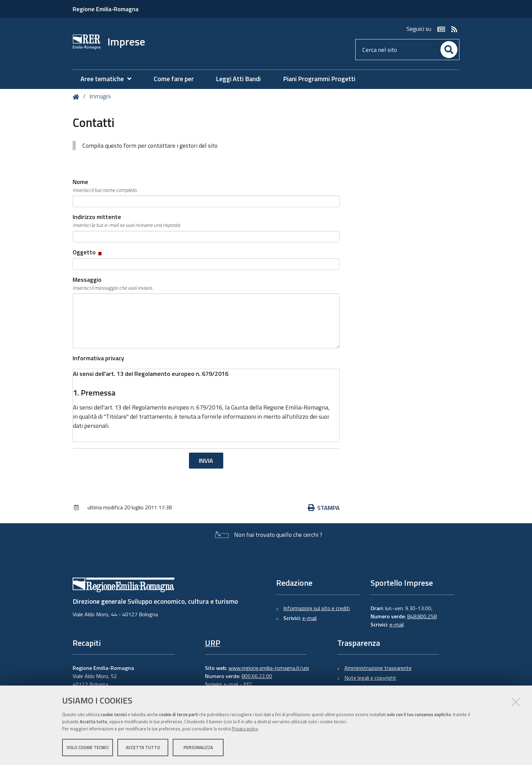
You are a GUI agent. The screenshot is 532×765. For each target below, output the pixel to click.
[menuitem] (109, 79)
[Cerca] (449, 50)
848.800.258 (422, 616)
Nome (105, 186)
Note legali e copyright (370, 678)
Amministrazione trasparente (378, 668)
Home (77, 97)
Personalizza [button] (198, 747)
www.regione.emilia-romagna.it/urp (269, 668)
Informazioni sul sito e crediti (317, 608)
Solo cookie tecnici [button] (88, 747)
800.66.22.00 (257, 676)
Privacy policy (245, 729)
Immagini (100, 96)
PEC (248, 684)
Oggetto (88, 252)
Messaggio (113, 284)
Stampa (324, 508)
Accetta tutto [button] (143, 747)
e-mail (309, 618)
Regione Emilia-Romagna (106, 9)
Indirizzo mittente (126, 221)
